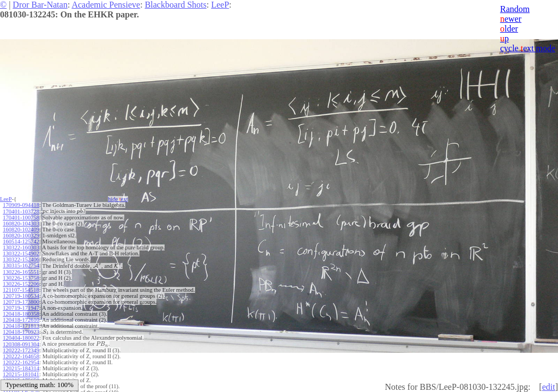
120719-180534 (21, 296)
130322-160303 (21, 247)
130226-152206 (21, 284)
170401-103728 (21, 212)
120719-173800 (21, 302)
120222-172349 (21, 350)
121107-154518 (21, 290)
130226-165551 (21, 272)
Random (515, 9)
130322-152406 (21, 259)
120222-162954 (21, 362)
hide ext (118, 199)
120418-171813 (21, 326)
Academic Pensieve (106, 5)
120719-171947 (21, 308)
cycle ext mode (528, 48)
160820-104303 (21, 223)
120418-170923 (21, 332)
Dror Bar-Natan (40, 5)
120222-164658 (21, 356)
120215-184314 (21, 368)
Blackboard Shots (176, 5)
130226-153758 (21, 278)
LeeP (220, 5)
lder (509, 29)
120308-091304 (21, 344)
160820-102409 (21, 229)
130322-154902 (21, 253)
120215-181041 (21, 374)
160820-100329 (21, 235)
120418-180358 (21, 314)
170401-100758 (21, 218)
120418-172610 (21, 320)
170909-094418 (21, 205)
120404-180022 (21, 338)
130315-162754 (21, 265)
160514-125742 (21, 241)
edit (549, 387)
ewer (511, 19)
